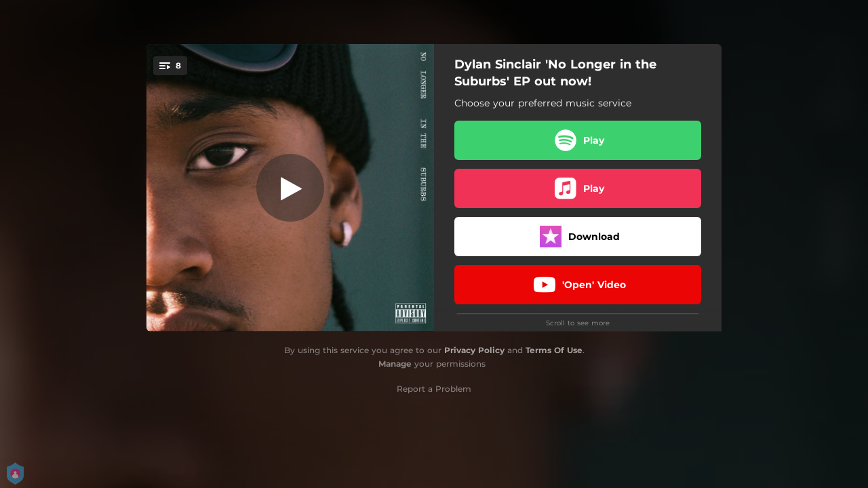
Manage (395, 364)
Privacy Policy (474, 350)
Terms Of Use (554, 350)
